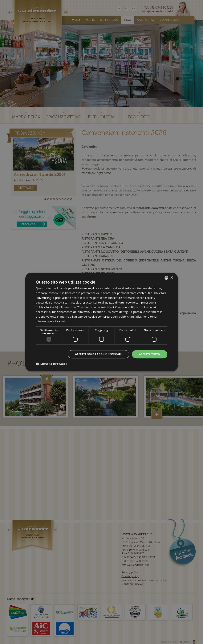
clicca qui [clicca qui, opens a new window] (59, 321)
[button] (51, 364)
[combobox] (166, 278)
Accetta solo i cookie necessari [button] (96, 354)
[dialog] (102, 322)
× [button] (172, 277)
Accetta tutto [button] (149, 354)
